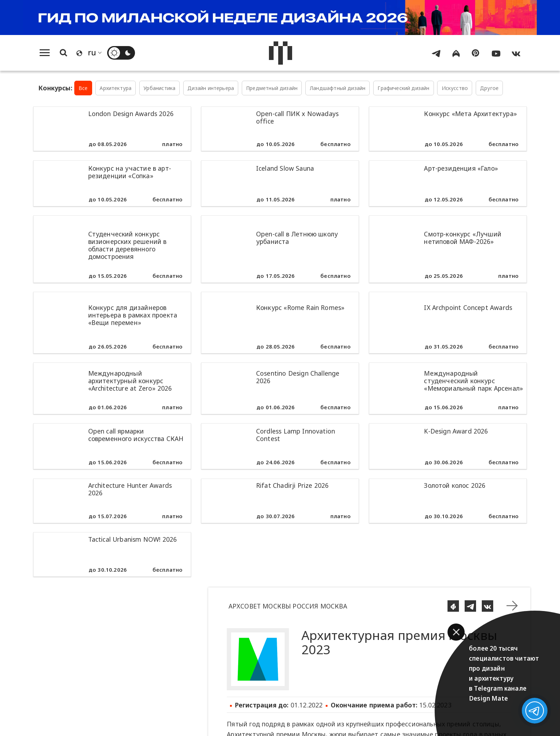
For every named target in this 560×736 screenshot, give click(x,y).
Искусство (455, 88)
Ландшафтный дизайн (337, 88)
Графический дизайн (403, 88)
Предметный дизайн (272, 88)
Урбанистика (159, 88)
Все (83, 88)
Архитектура (116, 88)
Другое (489, 88)
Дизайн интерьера (211, 88)
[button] (456, 632)
